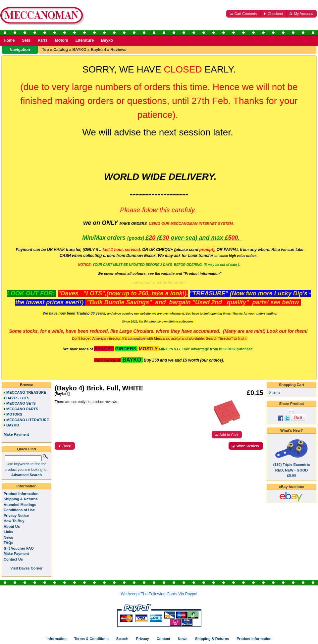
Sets (26, 40)
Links (8, 532)
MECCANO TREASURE (26, 392)
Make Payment (16, 554)
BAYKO (79, 50)
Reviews (118, 50)
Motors (62, 40)
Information (27, 486)
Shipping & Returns (21, 499)
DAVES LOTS (18, 398)
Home (9, 40)
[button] (243, 14)
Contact (163, 639)
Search (122, 639)
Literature (85, 40)
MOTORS (14, 414)
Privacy (143, 639)
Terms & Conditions (91, 639)
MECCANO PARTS (22, 409)
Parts (43, 40)
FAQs (8, 543)
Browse (26, 385)
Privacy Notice (16, 516)
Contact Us (13, 559)
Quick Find (27, 449)
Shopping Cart (291, 385)
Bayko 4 (98, 50)
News (8, 537)
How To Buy (14, 521)
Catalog (61, 50)
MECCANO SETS (21, 403)
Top (46, 50)
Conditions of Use (19, 510)
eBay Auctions (291, 487)
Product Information (21, 494)
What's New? (291, 430)
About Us (12, 526)
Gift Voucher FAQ (19, 548)
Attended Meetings (20, 505)
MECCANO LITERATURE (28, 420)
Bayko (107, 40)
